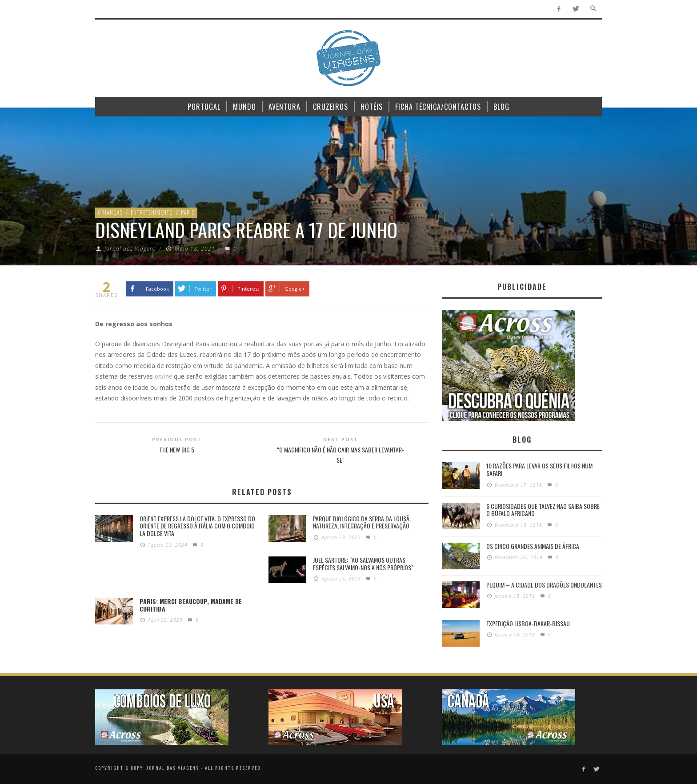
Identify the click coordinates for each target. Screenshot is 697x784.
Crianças (110, 212)
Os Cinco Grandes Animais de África (533, 546)
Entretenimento (152, 212)
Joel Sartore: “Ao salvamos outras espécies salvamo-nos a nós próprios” (363, 564)
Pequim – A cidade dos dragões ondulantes (544, 585)
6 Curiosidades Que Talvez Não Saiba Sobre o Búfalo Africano (543, 510)
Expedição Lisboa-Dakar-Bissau (528, 623)
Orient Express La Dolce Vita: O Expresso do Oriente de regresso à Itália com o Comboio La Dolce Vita (197, 526)
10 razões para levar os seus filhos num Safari (539, 469)
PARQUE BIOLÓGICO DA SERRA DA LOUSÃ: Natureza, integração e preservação (362, 522)
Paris (188, 212)
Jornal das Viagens (130, 249)
